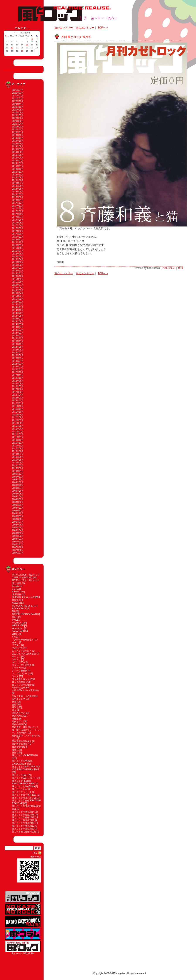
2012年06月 (18, 389)
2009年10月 (18, 480)
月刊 (14, 707)
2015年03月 (18, 296)
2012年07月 (18, 386)
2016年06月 (18, 254)
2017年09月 (18, 211)
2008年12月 (18, 508)
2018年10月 (18, 175)
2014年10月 (18, 310)
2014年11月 (18, 307)
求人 (14, 710)
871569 (16, 586)
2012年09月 (18, 381)
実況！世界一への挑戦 (23, 696)
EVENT (16, 592)
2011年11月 (18, 409)
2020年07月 (18, 115)
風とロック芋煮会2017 (23, 820)
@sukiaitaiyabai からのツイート (19, 69)
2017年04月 (18, 226)
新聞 (14, 702)
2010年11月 (18, 443)
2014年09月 (18, 313)
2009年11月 (18, 477)
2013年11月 (18, 341)
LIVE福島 (17, 594)
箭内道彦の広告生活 (22, 741)
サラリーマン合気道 (22, 665)
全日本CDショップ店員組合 (25, 690)
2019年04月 (18, 158)
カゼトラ (16, 659)
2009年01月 (18, 505)
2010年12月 (18, 440)
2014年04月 (18, 327)
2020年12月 (18, 101)
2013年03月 (18, 364)
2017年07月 (18, 217)
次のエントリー (85, 28)
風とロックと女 (20, 789)
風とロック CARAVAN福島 (25, 755)
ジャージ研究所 (20, 671)
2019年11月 (18, 138)
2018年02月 (18, 197)
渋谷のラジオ (19, 713)
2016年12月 (18, 237)
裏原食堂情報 (19, 747)
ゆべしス (16, 657)
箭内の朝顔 (17, 724)
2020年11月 (18, 104)
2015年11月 (18, 274)
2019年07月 (18, 149)
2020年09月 (18, 110)
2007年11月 (18, 545)
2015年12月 (18, 271)
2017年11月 (18, 206)
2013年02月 (18, 367)
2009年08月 (18, 485)
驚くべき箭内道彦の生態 (24, 832)
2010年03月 (18, 465)
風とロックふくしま (22, 792)
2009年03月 (18, 499)
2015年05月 (18, 290)
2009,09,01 (169, 268)
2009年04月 (18, 497)
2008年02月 (18, 536)
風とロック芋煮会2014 (23, 812)
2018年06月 (18, 186)
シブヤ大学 (17, 668)
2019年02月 (18, 163)
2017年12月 (18, 203)
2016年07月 (18, 251)
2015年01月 (18, 302)
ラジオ (15, 676)
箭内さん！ (17, 721)
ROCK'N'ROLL (19, 609)
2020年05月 (18, 121)
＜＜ (16, 33)
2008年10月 (18, 513)
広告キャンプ (19, 699)
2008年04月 (18, 530)
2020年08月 (18, 113)
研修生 (15, 719)
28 (22, 51)
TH (13, 611)
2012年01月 (18, 403)
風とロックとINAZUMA (23, 786)
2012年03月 (18, 398)
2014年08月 (18, 316)
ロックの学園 (19, 682)
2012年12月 (18, 372)
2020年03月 (18, 127)
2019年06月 (18, 152)
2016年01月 (18, 268)
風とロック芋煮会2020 (23, 829)
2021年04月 (18, 90)
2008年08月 (18, 519)
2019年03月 (18, 161)
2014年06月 (18, 321)
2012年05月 (18, 392)
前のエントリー (64, 28)
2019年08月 (18, 146)
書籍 (14, 705)
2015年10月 (18, 276)
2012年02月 (18, 401)
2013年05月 (18, 358)
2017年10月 (18, 209)
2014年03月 (18, 330)
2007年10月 (18, 547)
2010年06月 (18, 457)
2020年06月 (18, 118)
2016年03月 (18, 262)
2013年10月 (18, 344)
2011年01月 (18, 437)
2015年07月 (18, 285)
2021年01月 (18, 98)
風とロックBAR (20, 775)
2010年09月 (18, 449)
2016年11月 (18, 240)
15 (27, 45)
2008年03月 (18, 533)
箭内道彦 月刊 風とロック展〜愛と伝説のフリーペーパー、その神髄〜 (26, 730)
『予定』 (16, 645)
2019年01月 (18, 166)
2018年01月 (18, 200)
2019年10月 (18, 141)
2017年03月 (18, 228)
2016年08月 (18, 248)
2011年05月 (18, 426)
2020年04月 (18, 124)
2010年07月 (18, 454)
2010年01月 (18, 471)
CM (14, 589)
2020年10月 (18, 107)
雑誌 (14, 753)
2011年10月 (18, 412)
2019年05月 (18, 155)
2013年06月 (18, 355)
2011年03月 (18, 432)
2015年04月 (18, 293)
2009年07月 (18, 488)
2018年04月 (18, 192)
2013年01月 (18, 369)
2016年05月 (18, 257)
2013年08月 (18, 350)
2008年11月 (18, 511)
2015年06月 (18, 288)
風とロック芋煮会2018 (23, 823)
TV (13, 620)
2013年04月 (18, 361)
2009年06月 (18, 491)
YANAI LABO (18, 631)
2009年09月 (18, 482)
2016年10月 (18, 242)
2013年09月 (18, 347)
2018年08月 (18, 180)
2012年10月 (18, 378)
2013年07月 (18, 353)
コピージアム (19, 662)
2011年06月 (18, 423)
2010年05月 (18, 460)
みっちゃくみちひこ (22, 651)
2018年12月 (18, 169)
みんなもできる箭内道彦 (24, 654)
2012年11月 (18, 375)
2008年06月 (18, 525)
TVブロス (17, 623)
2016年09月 (18, 245)
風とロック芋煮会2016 (23, 817)
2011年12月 (18, 406)
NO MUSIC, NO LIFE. (23, 606)
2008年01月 (18, 539)
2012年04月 (18, 395)
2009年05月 (18, 494)
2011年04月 (18, 429)
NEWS (15, 603)
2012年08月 (18, 384)
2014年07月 (18, 319)
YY (13, 637)
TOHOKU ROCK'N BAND (24, 614)
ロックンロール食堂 (22, 685)
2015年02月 (18, 299)
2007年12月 (18, 542)
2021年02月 (18, 96)
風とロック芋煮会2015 (23, 815)
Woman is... (18, 628)
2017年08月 (18, 214)
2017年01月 (18, 234)
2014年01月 (18, 336)
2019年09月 (18, 144)
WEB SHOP (18, 626)
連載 (14, 750)
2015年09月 (18, 279)
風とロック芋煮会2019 (23, 826)
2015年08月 (18, 282)
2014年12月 (18, 305)
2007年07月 (18, 553)
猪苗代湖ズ (17, 716)
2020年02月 (18, 130)
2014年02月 (18, 333)
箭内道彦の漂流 (20, 744)
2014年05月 (18, 324)
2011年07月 (18, 420)
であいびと (17, 648)
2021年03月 (18, 93)
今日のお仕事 (19, 688)
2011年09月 (18, 415)
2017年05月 (18, 223)
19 (12, 48)
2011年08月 (18, 417)
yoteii (14, 634)
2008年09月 (18, 516)
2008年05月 (18, 528)
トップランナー (20, 673)
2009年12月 (18, 474)
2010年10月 (18, 446)
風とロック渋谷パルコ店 (24, 798)
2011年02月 (18, 434)
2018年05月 (18, 189)
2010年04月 (18, 463)
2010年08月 (18, 451)
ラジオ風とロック (21, 679)
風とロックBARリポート (24, 778)
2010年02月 (18, 468)
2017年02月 (18, 231)
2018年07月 (18, 183)
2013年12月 (18, 338)
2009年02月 (18, 502)
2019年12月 (18, 135)
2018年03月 (18, 194)
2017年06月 (18, 220)
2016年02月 (18, 265)
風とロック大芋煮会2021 (24, 795)
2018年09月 (18, 178)
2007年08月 (18, 550)
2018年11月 (18, 172)
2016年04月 (18, 259)
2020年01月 (18, 132)
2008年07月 (18, 522)
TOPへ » (103, 28)
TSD (14, 617)
